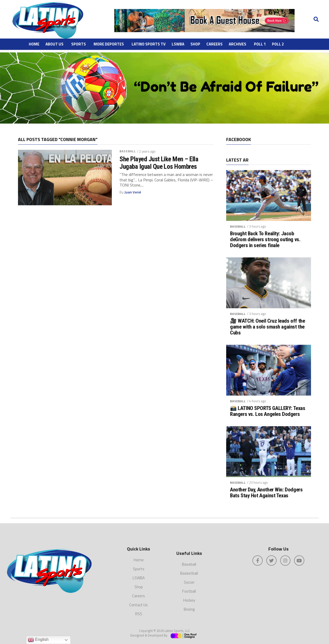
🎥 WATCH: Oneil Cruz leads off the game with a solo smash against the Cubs (267, 327)
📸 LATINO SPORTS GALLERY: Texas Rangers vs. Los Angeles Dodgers (268, 411)
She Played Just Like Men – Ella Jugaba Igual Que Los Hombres (159, 163)
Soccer (189, 582)
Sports (79, 44)
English (38, 640)
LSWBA (178, 44)
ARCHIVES (237, 44)
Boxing (189, 609)
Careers (214, 44)
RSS (139, 614)
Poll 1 (260, 44)
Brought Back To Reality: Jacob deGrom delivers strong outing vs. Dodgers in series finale (265, 240)
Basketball (189, 573)
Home (34, 44)
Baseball (128, 151)
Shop (195, 44)
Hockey (189, 600)
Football (189, 591)
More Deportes (109, 44)
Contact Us (139, 605)
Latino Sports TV (149, 44)
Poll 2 (278, 44)
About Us (54, 44)
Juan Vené (133, 192)
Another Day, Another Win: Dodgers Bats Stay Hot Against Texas (266, 493)
